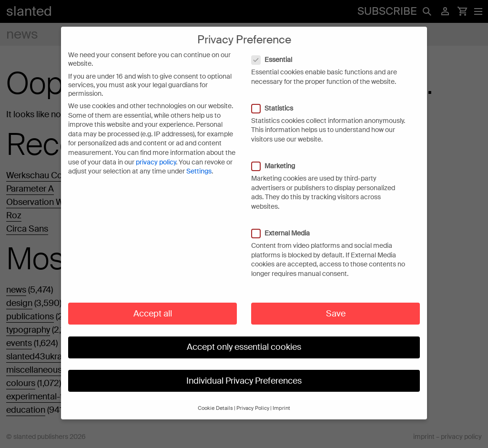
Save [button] (336, 303)
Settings (199, 161)
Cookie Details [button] (215, 398)
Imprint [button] (281, 398)
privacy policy (156, 152)
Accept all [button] (153, 303)
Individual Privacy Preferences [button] (244, 370)
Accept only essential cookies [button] (244, 336)
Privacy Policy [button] (253, 398)
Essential (277, 49)
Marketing (278, 155)
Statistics (277, 98)
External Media (285, 223)
